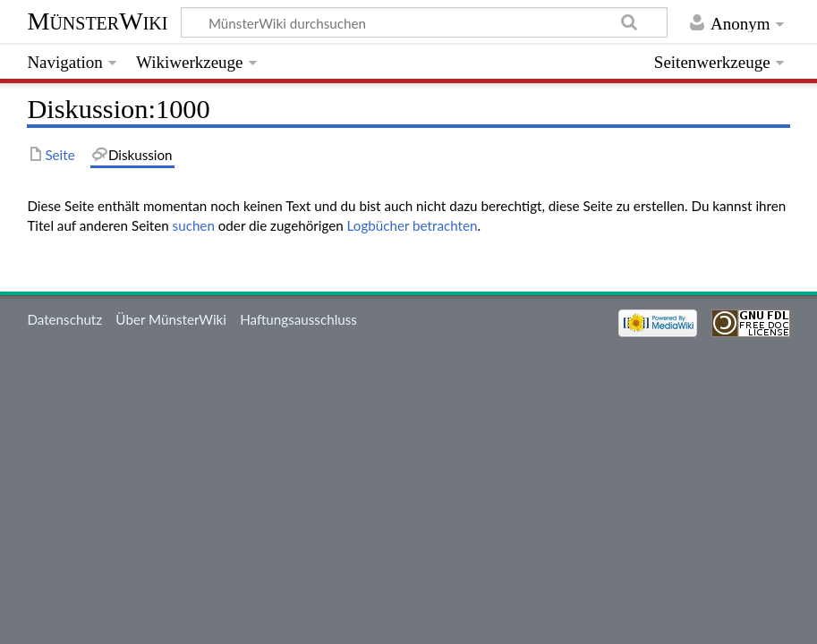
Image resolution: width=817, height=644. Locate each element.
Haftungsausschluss (298, 319)
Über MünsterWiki (171, 319)
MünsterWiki (97, 21)
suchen (194, 225)
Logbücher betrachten (413, 225)
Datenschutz (64, 319)
